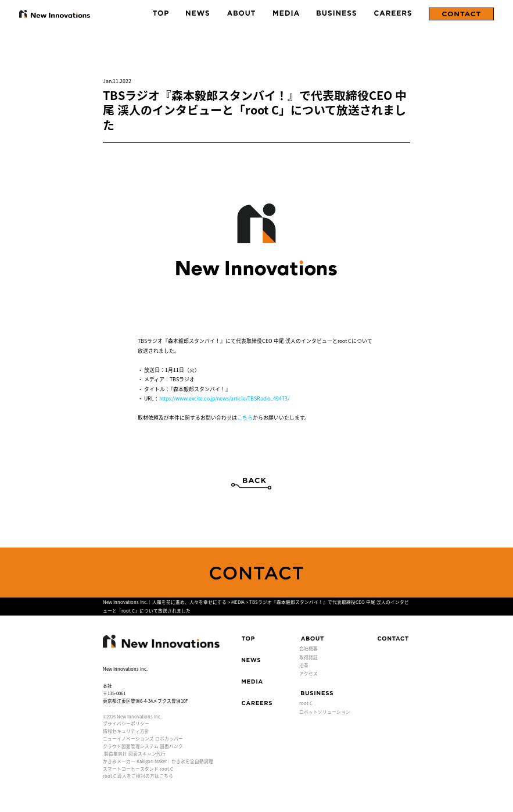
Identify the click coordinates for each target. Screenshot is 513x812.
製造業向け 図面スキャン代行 (135, 754)
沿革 (304, 665)
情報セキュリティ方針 (126, 731)
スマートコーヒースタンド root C (138, 769)
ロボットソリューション (325, 712)
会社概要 (308, 648)
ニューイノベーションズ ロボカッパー (143, 738)
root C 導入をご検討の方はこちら (138, 776)
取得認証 (308, 657)
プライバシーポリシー (126, 723)
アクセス (308, 673)
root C (306, 703)
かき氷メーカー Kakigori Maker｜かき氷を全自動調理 (158, 761)
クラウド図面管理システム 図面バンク (143, 746)
